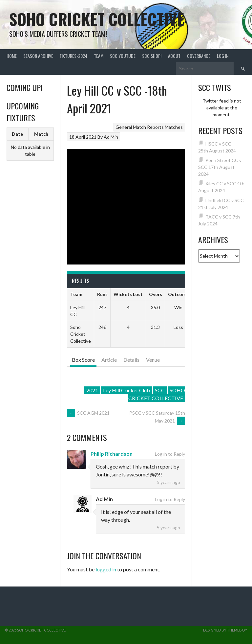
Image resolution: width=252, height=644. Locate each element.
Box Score (83, 360)
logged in (106, 569)
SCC (160, 390)
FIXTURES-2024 (73, 56)
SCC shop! (152, 56)
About (174, 56)
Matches (174, 127)
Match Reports (148, 127)
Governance (199, 56)
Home (12, 56)
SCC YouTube (123, 56)
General (124, 127)
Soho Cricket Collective (97, 19)
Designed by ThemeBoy (225, 630)
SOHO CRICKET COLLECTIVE (157, 394)
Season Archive (38, 56)
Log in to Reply (170, 454)
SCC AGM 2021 (88, 413)
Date (17, 134)
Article (109, 360)
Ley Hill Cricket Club (126, 390)
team (99, 56)
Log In (223, 56)
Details (131, 360)
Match (41, 134)
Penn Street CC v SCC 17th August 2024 (220, 167)
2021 (92, 390)
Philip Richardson (112, 454)
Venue (153, 360)
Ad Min (111, 137)
